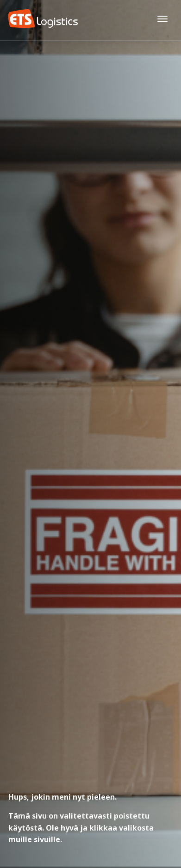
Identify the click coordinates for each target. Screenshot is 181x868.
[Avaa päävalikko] (162, 18)
